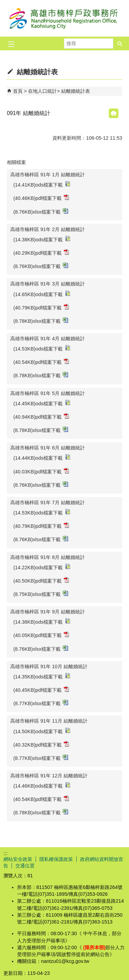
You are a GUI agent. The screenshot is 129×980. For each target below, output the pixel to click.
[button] (120, 43)
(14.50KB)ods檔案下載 (42, 731)
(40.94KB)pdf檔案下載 (41, 416)
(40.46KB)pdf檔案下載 (41, 198)
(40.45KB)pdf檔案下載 (41, 690)
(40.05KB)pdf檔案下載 (41, 635)
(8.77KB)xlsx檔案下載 (41, 703)
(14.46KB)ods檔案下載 (42, 785)
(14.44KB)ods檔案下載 (42, 457)
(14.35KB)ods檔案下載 (42, 676)
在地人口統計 (42, 91)
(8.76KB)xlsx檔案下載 (41, 211)
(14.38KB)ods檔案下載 (42, 239)
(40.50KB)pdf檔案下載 (41, 580)
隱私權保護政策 (56, 859)
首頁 (18, 91)
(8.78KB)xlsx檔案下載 (41, 321)
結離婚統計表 (76, 91)
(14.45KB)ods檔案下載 (42, 403)
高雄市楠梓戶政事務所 (65, 18)
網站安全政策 (18, 859)
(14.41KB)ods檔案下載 (42, 184)
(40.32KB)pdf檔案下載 (41, 744)
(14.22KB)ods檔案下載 (42, 567)
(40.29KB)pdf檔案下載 (41, 252)
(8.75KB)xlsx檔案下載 (41, 594)
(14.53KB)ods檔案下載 (42, 348)
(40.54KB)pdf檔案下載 (41, 362)
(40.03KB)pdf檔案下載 (41, 471)
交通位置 (25, 866)
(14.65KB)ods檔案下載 (42, 294)
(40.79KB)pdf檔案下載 (41, 307)
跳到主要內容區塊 (4, 4)
